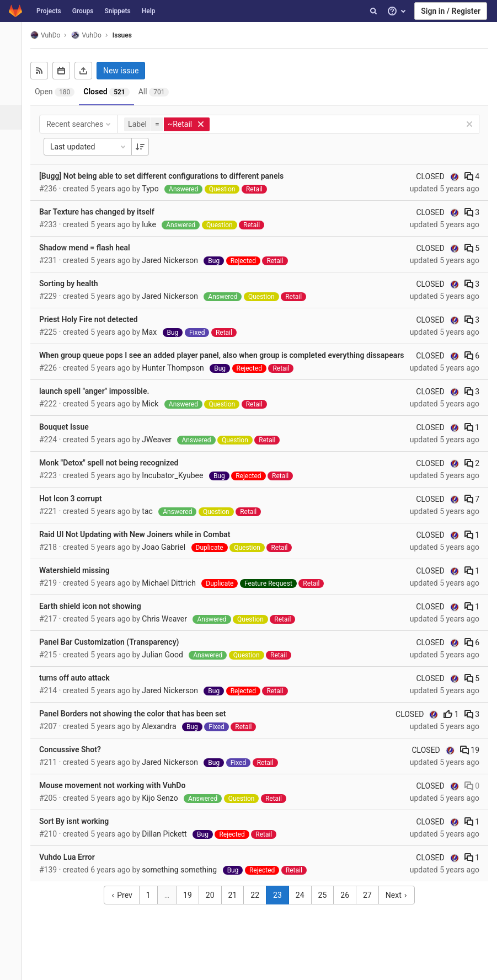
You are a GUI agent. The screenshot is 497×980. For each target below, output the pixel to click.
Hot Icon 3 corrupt (77, 510)
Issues (128, 35)
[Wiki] (14, 216)
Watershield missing (81, 582)
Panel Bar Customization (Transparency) (115, 654)
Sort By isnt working (80, 833)
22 (258, 907)
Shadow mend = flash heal (91, 248)
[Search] (373, 11)
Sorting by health (75, 283)
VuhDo (51, 35)
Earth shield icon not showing (96, 618)
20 (213, 907)
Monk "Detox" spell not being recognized (115, 474)
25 (325, 907)
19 (470, 762)
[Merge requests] (14, 142)
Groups (83, 11)
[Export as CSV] (89, 71)
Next (399, 907)
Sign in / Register (451, 11)
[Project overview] (14, 68)
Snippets (117, 11)
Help (149, 11)
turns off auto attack (81, 689)
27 (371, 907)
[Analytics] (14, 192)
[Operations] (14, 167)
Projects (49, 11)
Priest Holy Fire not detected (95, 319)
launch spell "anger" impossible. (100, 403)
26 (348, 907)
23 (281, 907)
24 (303, 907)
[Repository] (14, 92)
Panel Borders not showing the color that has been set (139, 725)
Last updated (95, 147)
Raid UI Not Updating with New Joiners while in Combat (141, 546)
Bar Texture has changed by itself (103, 212)
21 (236, 907)
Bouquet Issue (70, 438)
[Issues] (15, 117)
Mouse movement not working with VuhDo (118, 797)
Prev (124, 907)
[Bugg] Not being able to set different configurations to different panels (167, 176)
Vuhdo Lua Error (73, 869)
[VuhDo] (14, 39)
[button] (14, 967)
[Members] (14, 241)
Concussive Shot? (76, 761)
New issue (127, 71)
